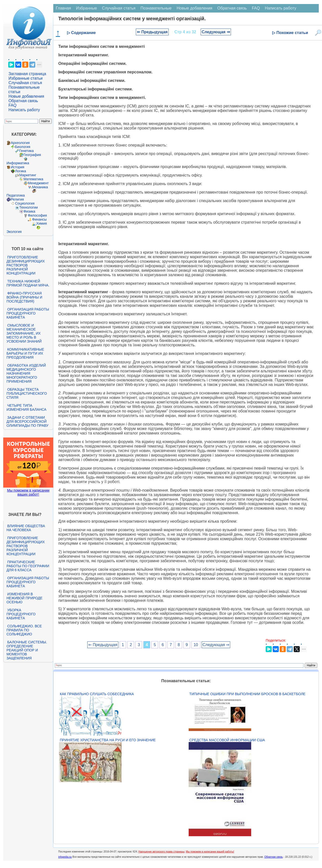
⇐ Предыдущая (152, 32)
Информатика (18, 163)
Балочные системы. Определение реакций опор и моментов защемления (27, 650)
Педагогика (16, 195)
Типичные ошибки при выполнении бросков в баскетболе (247, 694)
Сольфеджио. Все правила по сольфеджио (24, 630)
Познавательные (156, 8)
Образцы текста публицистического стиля (27, 393)
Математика (33, 179)
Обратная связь (23, 101)
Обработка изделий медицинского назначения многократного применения (26, 373)
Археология (20, 143)
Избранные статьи (26, 78)
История (18, 167)
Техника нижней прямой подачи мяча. (28, 283)
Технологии (29, 207)
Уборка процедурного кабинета (21, 614)
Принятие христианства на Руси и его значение (108, 740)
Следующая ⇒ (216, 32)
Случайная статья (25, 83)
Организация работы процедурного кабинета (28, 313)
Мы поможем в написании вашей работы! (210, 852)
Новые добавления (26, 96)
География (32, 155)
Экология (14, 232)
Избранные (87, 8)
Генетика (27, 151)
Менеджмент (38, 183)
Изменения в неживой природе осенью (25, 598)
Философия (37, 215)
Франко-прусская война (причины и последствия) (24, 297)
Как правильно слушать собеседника (97, 694)
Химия (42, 223)
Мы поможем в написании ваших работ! (28, 492)
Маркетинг (28, 175)
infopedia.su (65, 857)
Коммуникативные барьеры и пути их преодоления (25, 353)
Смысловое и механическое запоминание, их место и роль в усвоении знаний (24, 333)
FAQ (13, 105)
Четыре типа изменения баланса (26, 407)
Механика (40, 187)
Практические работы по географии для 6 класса (28, 566)
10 (196, 645)
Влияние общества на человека (26, 528)
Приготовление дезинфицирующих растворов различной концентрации (26, 265)
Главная (63, 8)
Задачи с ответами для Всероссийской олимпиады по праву (28, 421)
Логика (21, 171)
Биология (23, 147)
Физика (29, 211)
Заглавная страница (27, 74)
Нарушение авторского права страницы (161, 852)
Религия (17, 199)
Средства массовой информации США (227, 740)
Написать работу (24, 110)
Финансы (39, 219)
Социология (25, 203)
